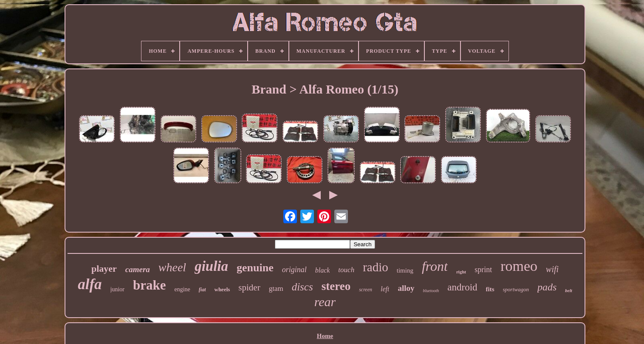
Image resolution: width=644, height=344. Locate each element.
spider (249, 287)
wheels (222, 289)
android (462, 287)
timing (405, 270)
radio (376, 267)
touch (346, 270)
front (435, 266)
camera (138, 269)
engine (182, 289)
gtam (276, 289)
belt (569, 290)
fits (490, 289)
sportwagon (516, 289)
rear (325, 302)
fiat (202, 290)
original (294, 270)
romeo (519, 266)
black (323, 270)
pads (547, 287)
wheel (172, 267)
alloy (406, 288)
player (104, 269)
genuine (255, 268)
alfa (90, 284)
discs (302, 287)
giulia (211, 266)
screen (366, 290)
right (461, 272)
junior (117, 289)
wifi (552, 269)
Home (325, 336)
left (385, 289)
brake (150, 285)
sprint (483, 270)
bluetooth (431, 291)
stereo (336, 286)
